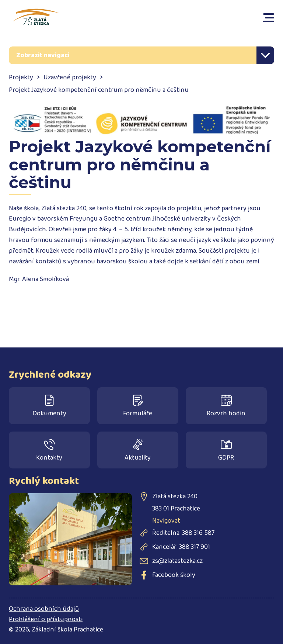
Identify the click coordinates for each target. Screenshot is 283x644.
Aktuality (138, 451)
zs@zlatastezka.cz (177, 561)
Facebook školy (174, 575)
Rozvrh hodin (226, 407)
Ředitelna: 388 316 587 (183, 533)
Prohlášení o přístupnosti (46, 619)
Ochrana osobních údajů (44, 609)
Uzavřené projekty (70, 77)
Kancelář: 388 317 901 (181, 547)
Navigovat (166, 521)
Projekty (21, 77)
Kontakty (49, 451)
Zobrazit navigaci (43, 55)
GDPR (226, 451)
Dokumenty (49, 407)
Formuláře (138, 407)
